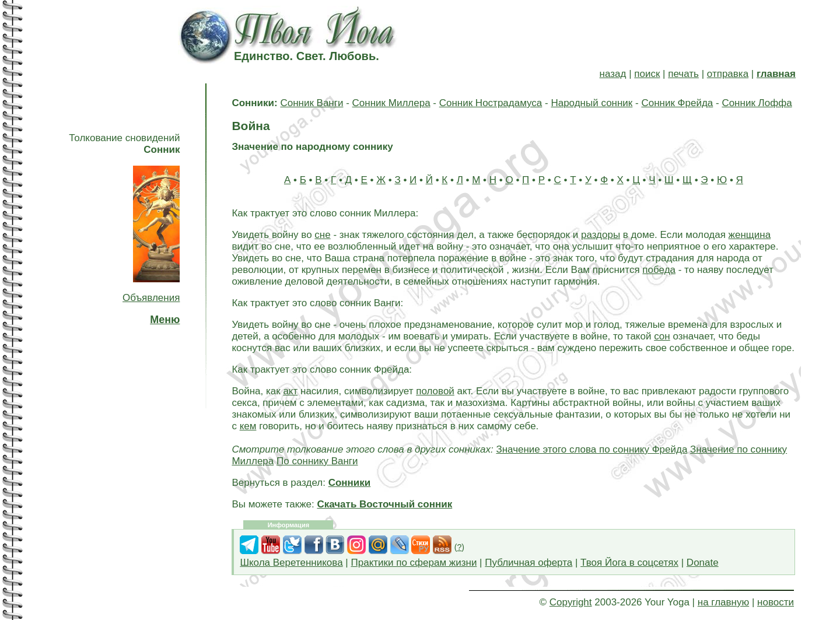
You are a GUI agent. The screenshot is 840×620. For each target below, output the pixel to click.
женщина (750, 235)
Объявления (151, 298)
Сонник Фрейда (677, 103)
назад (613, 74)
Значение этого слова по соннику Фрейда (591, 449)
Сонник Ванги (311, 103)
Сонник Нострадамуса (491, 103)
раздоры (601, 235)
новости (776, 602)
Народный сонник (591, 103)
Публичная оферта (528, 563)
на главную (723, 602)
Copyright (571, 602)
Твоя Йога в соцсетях (629, 563)
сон (662, 336)
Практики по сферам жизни (414, 563)
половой (435, 391)
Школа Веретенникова (291, 563)
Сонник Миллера (391, 103)
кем (248, 426)
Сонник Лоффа (757, 103)
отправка (728, 74)
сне (322, 235)
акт (290, 391)
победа (659, 270)
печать (683, 74)
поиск (647, 74)
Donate (703, 563)
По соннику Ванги (317, 461)
